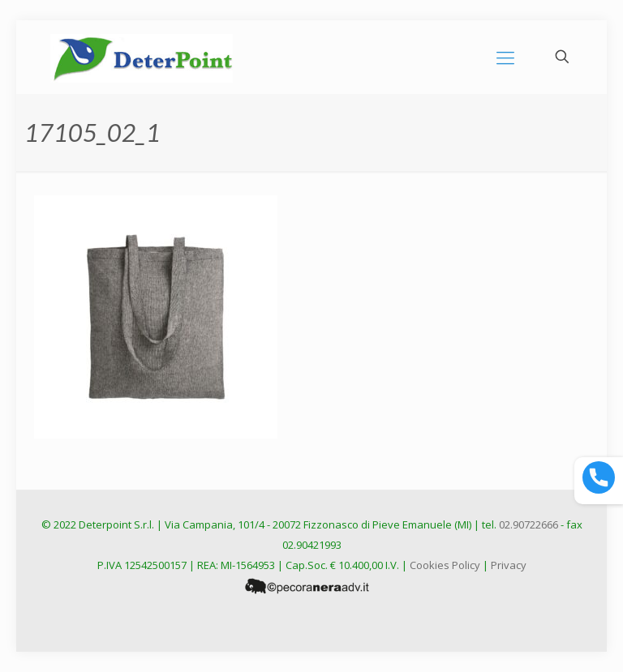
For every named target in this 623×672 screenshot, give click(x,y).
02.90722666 (528, 524)
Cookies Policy (445, 565)
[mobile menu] (505, 57)
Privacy (509, 565)
